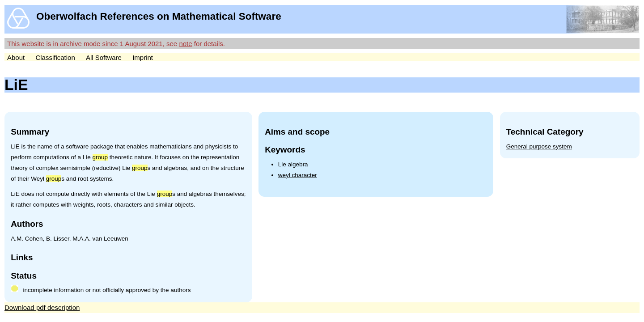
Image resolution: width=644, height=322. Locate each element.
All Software (104, 57)
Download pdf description (42, 307)
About (16, 57)
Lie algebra (293, 164)
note (185, 44)
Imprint (143, 57)
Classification (55, 57)
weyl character (298, 175)
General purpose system (539, 146)
